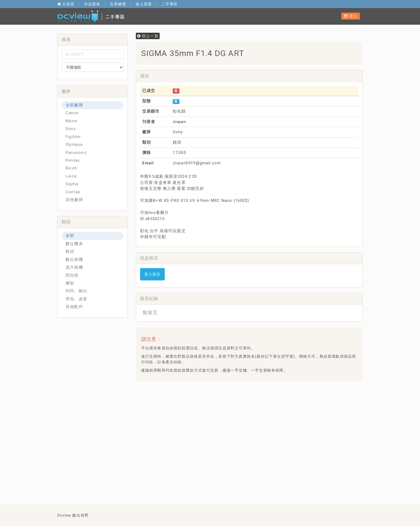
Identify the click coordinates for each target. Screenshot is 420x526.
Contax (73, 192)
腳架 (70, 283)
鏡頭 (70, 251)
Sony (71, 129)
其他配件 (74, 307)
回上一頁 (148, 36)
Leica (71, 176)
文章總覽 (118, 4)
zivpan (179, 122)
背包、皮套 (76, 299)
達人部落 (144, 4)
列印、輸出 (76, 291)
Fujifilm (73, 137)
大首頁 (66, 4)
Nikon (71, 121)
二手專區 (170, 4)
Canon (72, 113)
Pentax (73, 160)
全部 (70, 236)
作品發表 (92, 4)
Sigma (72, 184)
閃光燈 (72, 275)
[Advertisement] (237, 399)
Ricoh (71, 168)
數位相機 (74, 260)
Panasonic (76, 153)
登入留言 (153, 274)
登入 (351, 16)
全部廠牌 (74, 105)
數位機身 (74, 244)
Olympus (74, 145)
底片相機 (74, 267)
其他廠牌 (74, 200)
